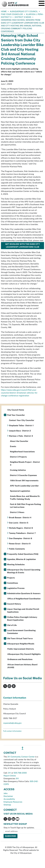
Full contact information (12, 731)
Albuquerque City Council (24, 11)
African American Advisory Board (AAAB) (22, 666)
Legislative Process (16, 588)
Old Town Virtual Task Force (20, 638)
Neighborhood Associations (22, 452)
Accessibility (9, 799)
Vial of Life (12, 625)
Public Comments (17, 549)
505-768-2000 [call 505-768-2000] (20, 773)
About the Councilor (19, 441)
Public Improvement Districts (21, 649)
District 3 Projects (18, 457)
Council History (14, 604)
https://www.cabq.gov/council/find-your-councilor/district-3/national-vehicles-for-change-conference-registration (19, 393)
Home (4, 11)
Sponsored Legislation (20, 491)
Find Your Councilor (12, 14)
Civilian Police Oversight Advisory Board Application (22, 619)
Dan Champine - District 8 (21, 538)
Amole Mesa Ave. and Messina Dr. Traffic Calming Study (25, 498)
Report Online (10, 776)
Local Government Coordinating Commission (21, 632)
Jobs (6, 793)
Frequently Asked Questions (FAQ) (23, 554)
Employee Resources (13, 802)
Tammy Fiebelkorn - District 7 (22, 533)
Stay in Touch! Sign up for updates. (19, 828)
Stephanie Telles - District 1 (21, 426)
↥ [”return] (22, 748)
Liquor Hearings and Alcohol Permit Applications (23, 611)
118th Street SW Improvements (24, 481)
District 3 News (23, 17)
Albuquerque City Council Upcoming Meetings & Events (24, 571)
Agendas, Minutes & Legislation (21, 559)
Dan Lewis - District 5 (19, 523)
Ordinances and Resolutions (20, 659)
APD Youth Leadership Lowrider (24, 486)
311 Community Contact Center (21, 757)
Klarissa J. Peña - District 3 (21, 436)
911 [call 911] (17, 779)
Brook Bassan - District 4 (20, 518)
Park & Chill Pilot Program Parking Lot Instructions (25, 506)
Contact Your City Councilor (22, 420)
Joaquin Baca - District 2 (20, 431)
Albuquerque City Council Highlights (24, 654)
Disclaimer (8, 796)
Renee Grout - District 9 (20, 544)
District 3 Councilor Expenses (23, 475)
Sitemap (7, 805)
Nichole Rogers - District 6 (21, 528)
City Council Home (16, 410)
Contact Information (15, 698)
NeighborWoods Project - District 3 (25, 463)
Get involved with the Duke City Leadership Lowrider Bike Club (23, 246)
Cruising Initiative (18, 470)
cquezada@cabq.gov (12, 723)
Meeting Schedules (16, 564)
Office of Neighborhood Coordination (24, 599)
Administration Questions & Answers (24, 593)
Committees (13, 583)
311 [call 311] (9, 773)
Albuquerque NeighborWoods (21, 644)
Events (13, 446)
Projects (11, 578)
